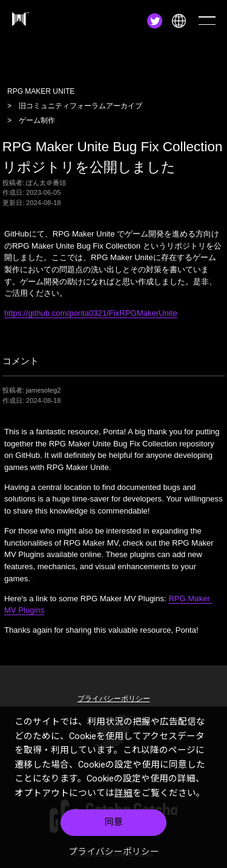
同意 (114, 825)
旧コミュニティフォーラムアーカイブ (81, 106)
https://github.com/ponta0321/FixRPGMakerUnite (91, 313)
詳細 (123, 795)
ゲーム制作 (37, 120)
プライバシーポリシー (114, 854)
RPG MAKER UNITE (41, 91)
